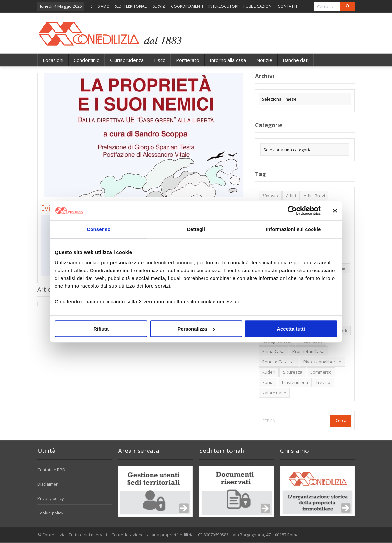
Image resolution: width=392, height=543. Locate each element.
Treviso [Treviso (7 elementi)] (323, 382)
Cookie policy (50, 513)
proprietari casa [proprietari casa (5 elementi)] (308, 351)
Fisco (160, 60)
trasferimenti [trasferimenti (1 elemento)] (295, 382)
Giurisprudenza (127, 60)
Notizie (264, 60)
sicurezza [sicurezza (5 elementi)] (293, 372)
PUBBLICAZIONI (258, 6)
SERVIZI (159, 6)
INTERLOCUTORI (223, 6)
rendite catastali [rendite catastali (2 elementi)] (279, 362)
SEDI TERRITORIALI (131, 6)
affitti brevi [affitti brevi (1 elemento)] (314, 196)
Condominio (87, 60)
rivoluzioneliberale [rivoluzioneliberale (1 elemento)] (322, 362)
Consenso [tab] (98, 229)
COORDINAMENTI (187, 6)
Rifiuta (101, 329)
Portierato (188, 60)
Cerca (341, 421)
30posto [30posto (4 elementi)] (270, 196)
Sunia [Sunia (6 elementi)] (268, 382)
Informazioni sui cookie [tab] (294, 229)
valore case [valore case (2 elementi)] (274, 393)
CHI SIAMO (100, 6)
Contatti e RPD (51, 470)
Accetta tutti (291, 329)
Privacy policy (51, 498)
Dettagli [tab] (196, 229)
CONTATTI (287, 6)
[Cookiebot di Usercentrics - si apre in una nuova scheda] (292, 211)
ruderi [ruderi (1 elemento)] (269, 372)
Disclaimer (48, 484)
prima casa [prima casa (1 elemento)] (273, 351)
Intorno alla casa (228, 60)
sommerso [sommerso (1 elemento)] (321, 372)
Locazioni (53, 60)
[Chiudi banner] (335, 211)
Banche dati (296, 60)
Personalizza (196, 329)
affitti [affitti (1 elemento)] (291, 196)
